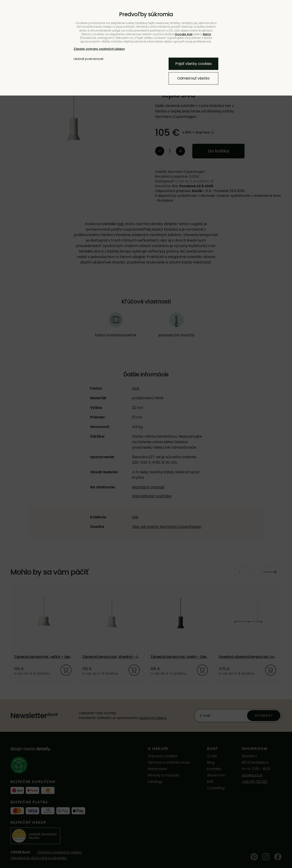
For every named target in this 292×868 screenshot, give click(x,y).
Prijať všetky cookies (193, 64)
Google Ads (184, 34)
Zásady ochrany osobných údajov (99, 49)
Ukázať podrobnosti (89, 59)
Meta (207, 34)
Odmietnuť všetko (193, 78)
